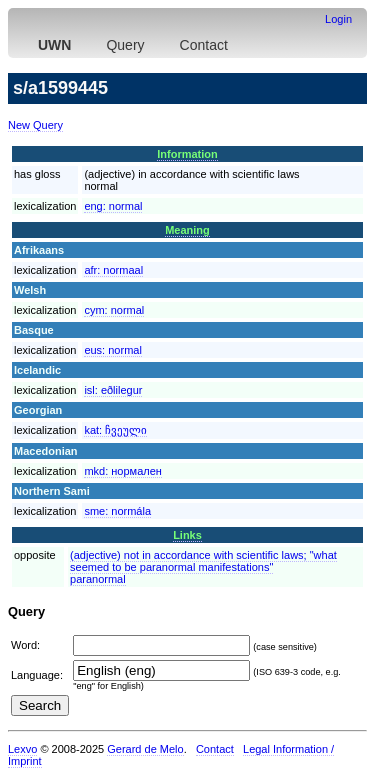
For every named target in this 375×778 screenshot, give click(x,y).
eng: (113, 206)
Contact (204, 45)
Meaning (187, 230)
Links (187, 535)
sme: (117, 511)
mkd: (123, 471)
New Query (35, 125)
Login (338, 19)
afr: (113, 270)
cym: (114, 310)
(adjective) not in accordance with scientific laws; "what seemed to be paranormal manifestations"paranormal (203, 567)
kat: (115, 430)
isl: (113, 390)
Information (187, 154)
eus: (112, 350)
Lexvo (22, 749)
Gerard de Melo (145, 749)
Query (125, 45)
